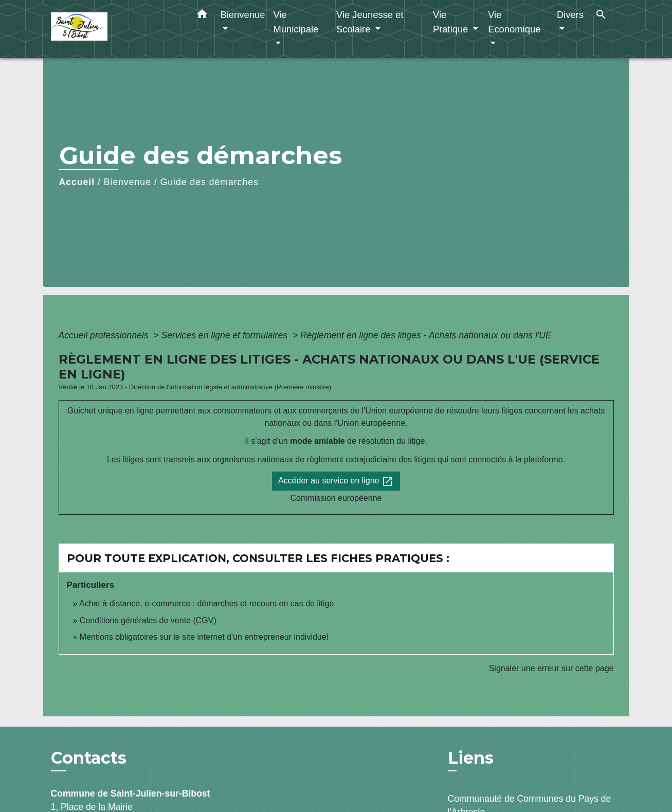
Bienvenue (128, 182)
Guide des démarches (210, 182)
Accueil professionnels (105, 335)
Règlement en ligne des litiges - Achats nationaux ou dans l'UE (426, 335)
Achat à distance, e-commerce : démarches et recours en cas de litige (206, 603)
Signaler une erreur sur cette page (551, 668)
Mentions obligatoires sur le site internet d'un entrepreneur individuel (204, 637)
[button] (202, 16)
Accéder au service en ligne (336, 481)
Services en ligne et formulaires (226, 335)
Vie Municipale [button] (296, 22)
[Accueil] (115, 29)
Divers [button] (570, 15)
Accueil (77, 182)
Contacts (89, 758)
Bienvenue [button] (243, 15)
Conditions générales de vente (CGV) (148, 620)
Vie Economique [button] (514, 22)
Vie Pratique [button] (452, 22)
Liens (471, 758)
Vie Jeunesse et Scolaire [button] (370, 22)
